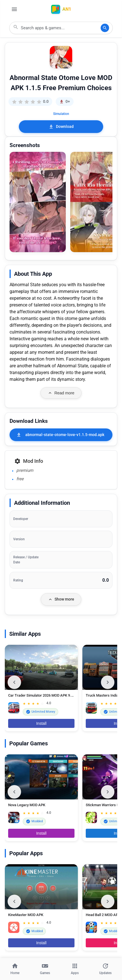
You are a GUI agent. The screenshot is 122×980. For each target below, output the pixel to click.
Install (41, 723)
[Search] (105, 28)
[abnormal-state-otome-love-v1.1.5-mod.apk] (61, 435)
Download (61, 127)
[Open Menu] (14, 9)
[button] (38, 202)
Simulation (61, 114)
